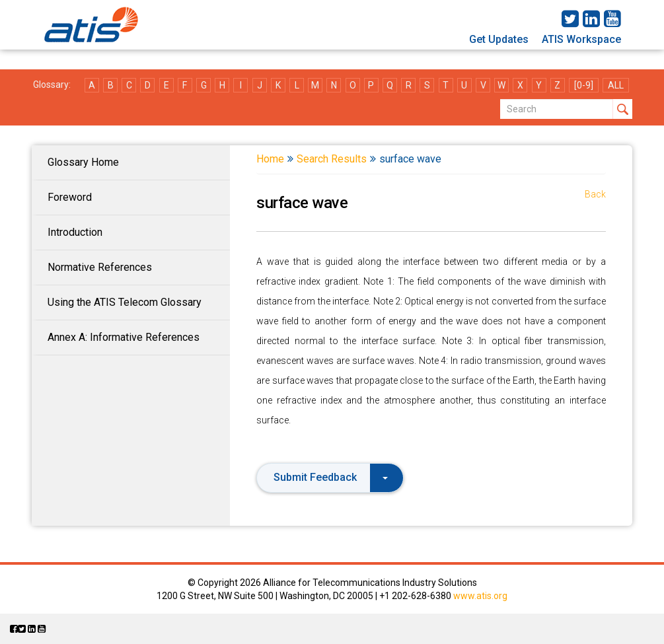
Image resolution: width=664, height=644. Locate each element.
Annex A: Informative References (124, 337)
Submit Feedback (331, 477)
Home (270, 159)
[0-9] (584, 85)
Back (595, 194)
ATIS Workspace (581, 39)
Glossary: (52, 85)
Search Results (332, 159)
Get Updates (499, 39)
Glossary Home (83, 162)
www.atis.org (480, 596)
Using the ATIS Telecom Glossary (125, 302)
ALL (616, 85)
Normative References (100, 267)
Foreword (70, 197)
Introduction (75, 232)
